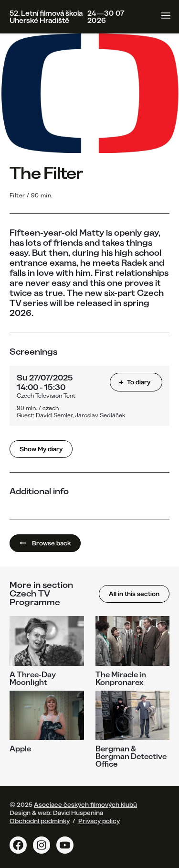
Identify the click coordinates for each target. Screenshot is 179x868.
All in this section (134, 594)
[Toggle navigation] (166, 16)
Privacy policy (99, 821)
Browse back (45, 543)
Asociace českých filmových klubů (85, 804)
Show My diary (41, 449)
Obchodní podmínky (40, 821)
